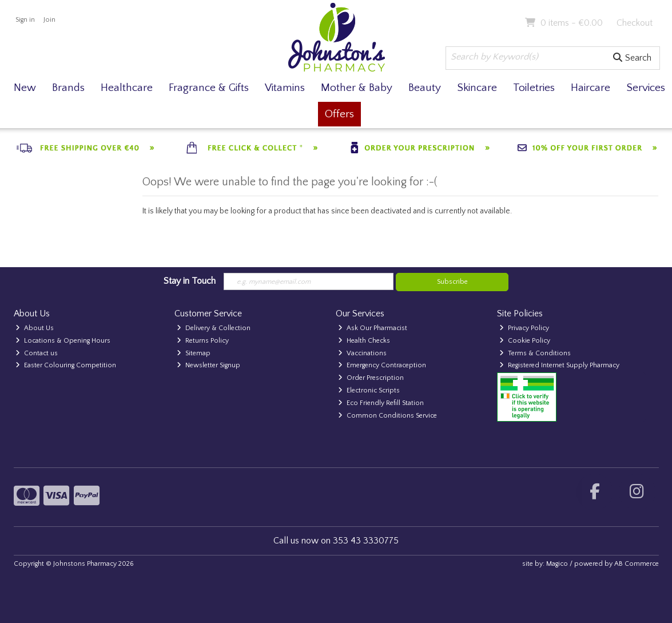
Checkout (635, 23)
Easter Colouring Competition (66, 365)
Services (646, 88)
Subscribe (452, 282)
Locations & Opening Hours (63, 341)
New (25, 88)
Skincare (477, 88)
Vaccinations (362, 353)
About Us (35, 328)
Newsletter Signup (208, 365)
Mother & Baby (357, 88)
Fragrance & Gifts (209, 88)
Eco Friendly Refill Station (381, 403)
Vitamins (285, 88)
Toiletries (534, 88)
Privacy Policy (524, 328)
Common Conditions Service (387, 416)
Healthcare (127, 88)
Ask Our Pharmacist (373, 328)
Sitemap (194, 353)
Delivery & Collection (214, 328)
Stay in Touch (190, 281)
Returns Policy (203, 341)
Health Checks (364, 341)
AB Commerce (637, 564)
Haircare (591, 88)
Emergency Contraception (382, 365)
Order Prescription (371, 378)
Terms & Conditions (535, 353)
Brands (68, 88)
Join (49, 20)
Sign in (25, 20)
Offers (339, 114)
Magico (557, 564)
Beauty (425, 88)
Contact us (37, 353)
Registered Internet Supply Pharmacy (559, 365)
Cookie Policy (525, 341)
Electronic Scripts (369, 390)
